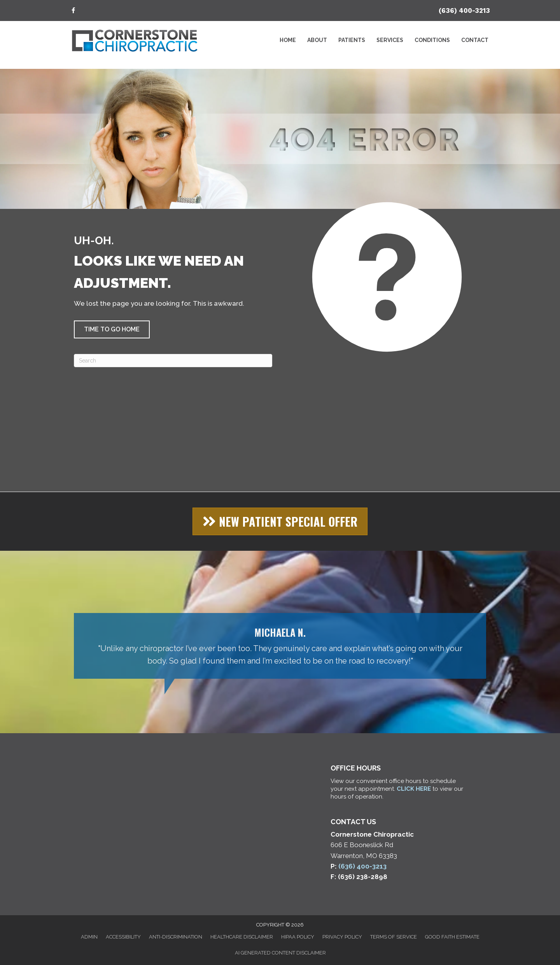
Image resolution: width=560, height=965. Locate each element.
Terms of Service (394, 937)
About (317, 40)
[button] (112, 329)
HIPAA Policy (298, 937)
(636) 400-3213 (464, 11)
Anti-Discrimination (176, 937)
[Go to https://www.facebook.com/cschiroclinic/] (73, 11)
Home (288, 40)
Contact (475, 40)
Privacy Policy (342, 937)
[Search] (173, 361)
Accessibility (123, 937)
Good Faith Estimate (452, 937)
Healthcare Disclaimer (242, 937)
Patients (352, 40)
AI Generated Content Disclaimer (280, 953)
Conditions (432, 40)
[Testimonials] (280, 646)
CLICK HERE (414, 789)
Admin (89, 937)
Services (390, 40)
